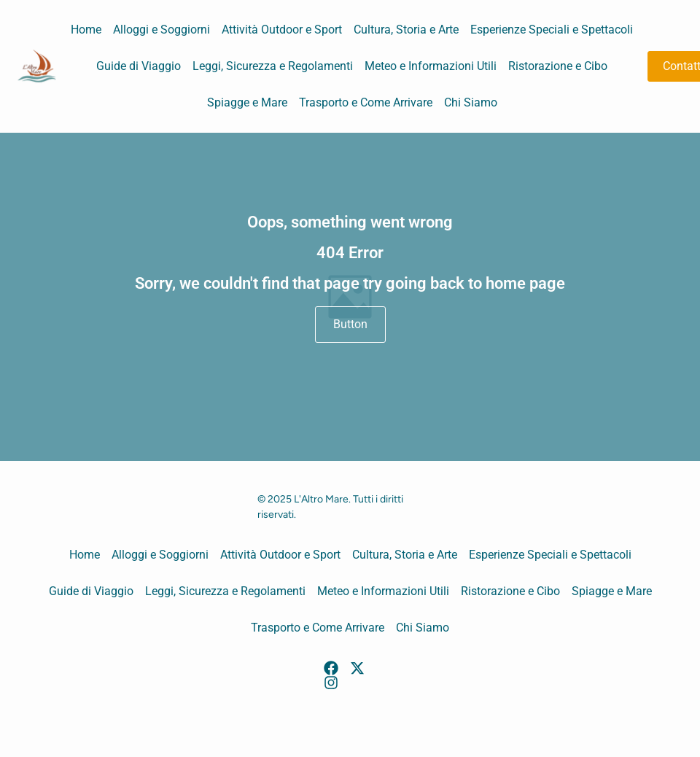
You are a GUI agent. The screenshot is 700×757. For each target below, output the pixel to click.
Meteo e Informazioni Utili (431, 66)
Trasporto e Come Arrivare (366, 102)
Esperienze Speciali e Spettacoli (552, 30)
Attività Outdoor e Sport (282, 30)
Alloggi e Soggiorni (162, 30)
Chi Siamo (471, 102)
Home (86, 30)
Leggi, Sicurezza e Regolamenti (273, 66)
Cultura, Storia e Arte (406, 30)
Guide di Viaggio (139, 66)
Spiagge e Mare (247, 102)
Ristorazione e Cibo (558, 66)
